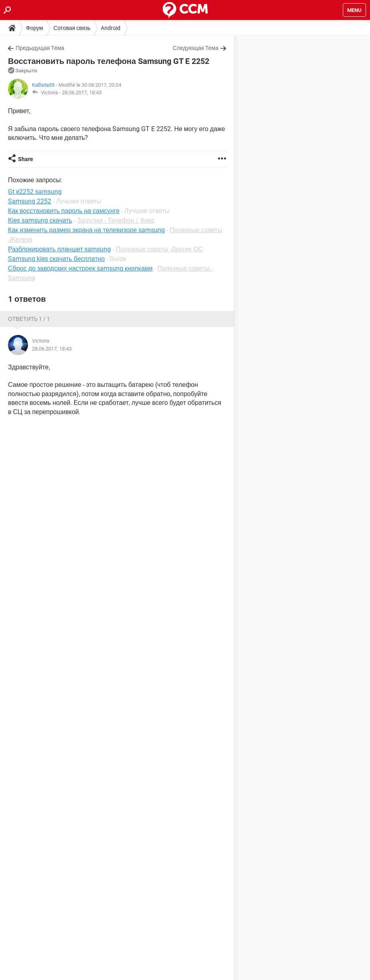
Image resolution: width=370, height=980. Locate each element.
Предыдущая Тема (40, 48)
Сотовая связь (72, 28)
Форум (35, 28)
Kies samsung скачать (40, 220)
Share (26, 159)
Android (111, 28)
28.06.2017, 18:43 (82, 93)
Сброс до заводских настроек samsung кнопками (80, 268)
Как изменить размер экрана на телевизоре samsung (86, 230)
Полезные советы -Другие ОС (159, 249)
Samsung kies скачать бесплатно (56, 259)
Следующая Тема (196, 48)
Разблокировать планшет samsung (59, 249)
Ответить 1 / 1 (29, 319)
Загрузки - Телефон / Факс (116, 220)
